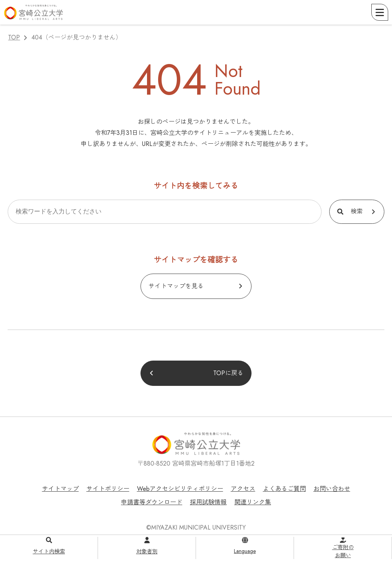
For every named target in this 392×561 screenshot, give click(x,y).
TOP (14, 37)
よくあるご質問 (284, 489)
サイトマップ (60, 489)
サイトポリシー (108, 489)
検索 (357, 211)
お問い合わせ (332, 489)
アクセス (243, 489)
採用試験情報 (208, 502)
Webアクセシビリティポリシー (180, 489)
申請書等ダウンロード (152, 502)
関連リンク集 (253, 502)
